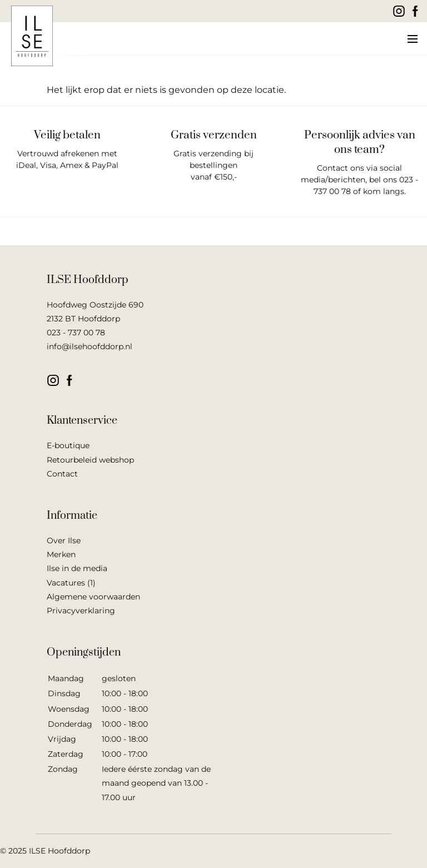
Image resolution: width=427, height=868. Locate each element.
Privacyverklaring (81, 611)
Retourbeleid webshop (90, 460)
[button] (412, 39)
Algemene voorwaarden (93, 597)
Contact (62, 474)
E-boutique (68, 445)
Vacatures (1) (71, 583)
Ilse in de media (77, 568)
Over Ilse (64, 540)
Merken (61, 554)
